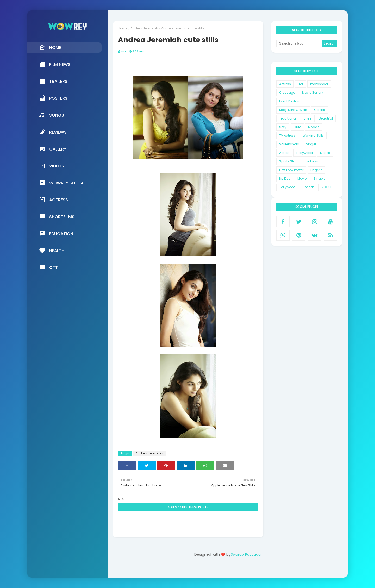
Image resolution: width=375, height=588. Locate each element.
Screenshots (289, 144)
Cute (297, 127)
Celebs (320, 110)
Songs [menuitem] (52, 115)
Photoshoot (319, 84)
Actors (284, 153)
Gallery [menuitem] (53, 149)
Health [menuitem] (52, 251)
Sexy (283, 127)
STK (124, 51)
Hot (301, 84)
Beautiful (326, 118)
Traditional (288, 118)
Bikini (308, 118)
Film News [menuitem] (55, 64)
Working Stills (313, 136)
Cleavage (287, 93)
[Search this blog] (299, 43)
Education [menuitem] (56, 234)
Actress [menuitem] (54, 200)
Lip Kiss (285, 179)
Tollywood (287, 187)
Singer (311, 144)
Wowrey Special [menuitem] (62, 183)
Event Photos (289, 101)
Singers (320, 179)
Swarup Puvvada (246, 554)
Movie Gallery (313, 93)
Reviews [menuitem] (53, 132)
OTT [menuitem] (48, 267)
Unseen (308, 187)
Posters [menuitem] (53, 98)
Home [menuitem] (50, 47)
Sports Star (288, 161)
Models (314, 127)
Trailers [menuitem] (53, 81)
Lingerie (316, 170)
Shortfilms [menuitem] (57, 217)
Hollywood (305, 153)
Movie (302, 179)
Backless (311, 161)
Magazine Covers (293, 110)
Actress (285, 84)
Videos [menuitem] (52, 166)
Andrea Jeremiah (144, 28)
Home (123, 28)
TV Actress (287, 136)
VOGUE (327, 187)
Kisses (325, 153)
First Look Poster (291, 170)
